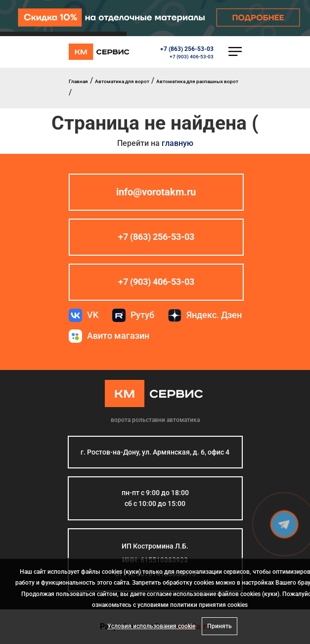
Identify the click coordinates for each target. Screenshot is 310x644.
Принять (220, 626)
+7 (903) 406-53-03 (192, 57)
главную (177, 143)
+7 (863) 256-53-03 (187, 49)
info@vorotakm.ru (156, 192)
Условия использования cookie (151, 626)
